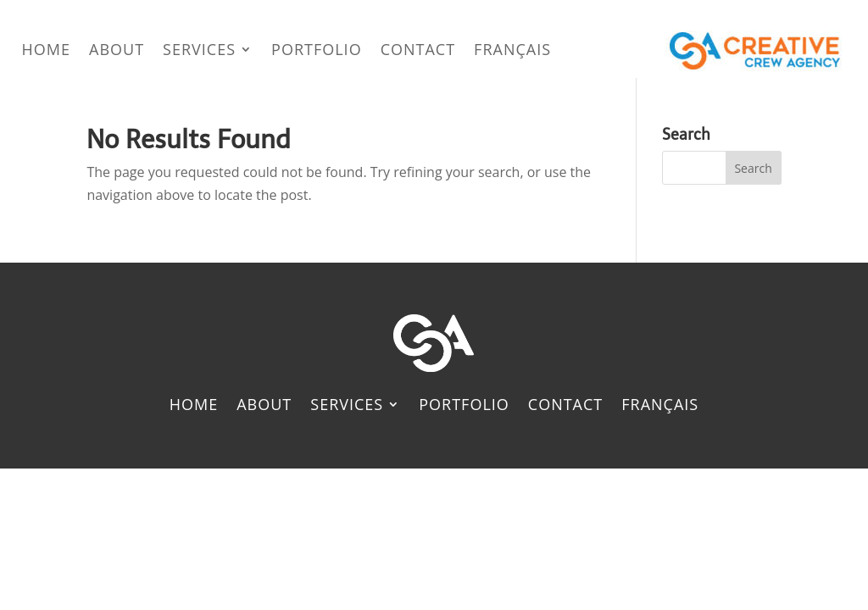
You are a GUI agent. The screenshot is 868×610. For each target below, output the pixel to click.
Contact (418, 49)
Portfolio (317, 49)
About (117, 49)
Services (199, 49)
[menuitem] (512, 49)
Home (46, 49)
